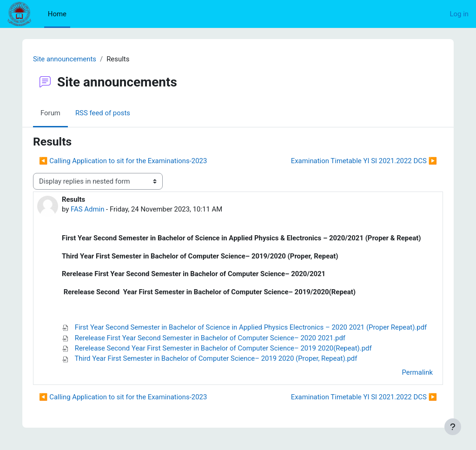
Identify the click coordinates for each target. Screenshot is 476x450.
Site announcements (65, 59)
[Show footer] (453, 427)
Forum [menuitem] (50, 113)
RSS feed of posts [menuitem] (103, 113)
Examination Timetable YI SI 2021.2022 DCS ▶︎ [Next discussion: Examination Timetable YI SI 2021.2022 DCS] (364, 161)
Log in (459, 14)
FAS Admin (87, 209)
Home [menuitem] (57, 14)
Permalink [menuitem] (417, 372)
